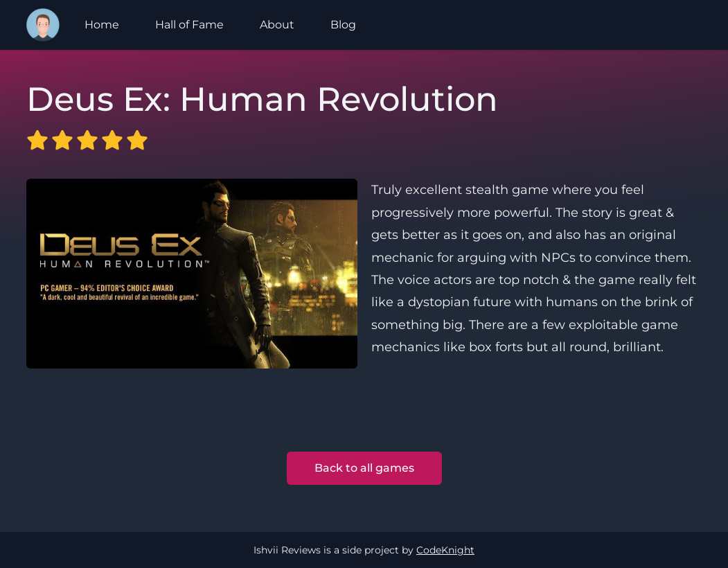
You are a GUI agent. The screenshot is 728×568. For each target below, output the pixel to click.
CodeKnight (445, 550)
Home (102, 25)
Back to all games (364, 468)
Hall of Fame (189, 25)
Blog (343, 25)
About (277, 25)
